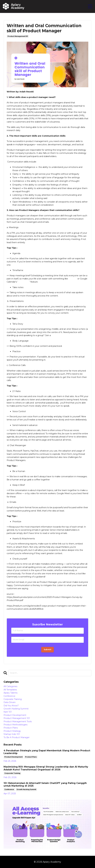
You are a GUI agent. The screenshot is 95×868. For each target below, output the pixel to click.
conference (9, 696)
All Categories (10, 686)
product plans (11, 728)
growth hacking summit (16, 709)
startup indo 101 (12, 734)
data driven (10, 702)
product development (15, 715)
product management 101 (18, 36)
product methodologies (15, 725)
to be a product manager (17, 737)
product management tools (18, 721)
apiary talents (10, 693)
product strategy (12, 731)
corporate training (13, 699)
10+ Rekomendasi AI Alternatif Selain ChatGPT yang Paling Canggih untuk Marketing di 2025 (45, 784)
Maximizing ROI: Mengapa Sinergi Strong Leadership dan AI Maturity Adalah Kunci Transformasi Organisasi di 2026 (46, 768)
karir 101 (8, 712)
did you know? (11, 706)
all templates (10, 690)
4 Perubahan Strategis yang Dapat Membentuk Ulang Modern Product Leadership (47, 752)
